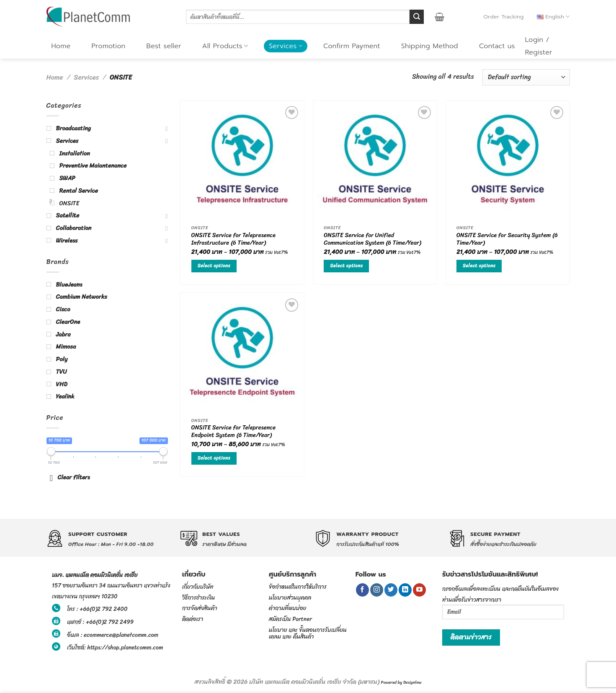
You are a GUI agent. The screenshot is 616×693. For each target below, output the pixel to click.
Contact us (497, 46)
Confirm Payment (352, 46)
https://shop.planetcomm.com (125, 647)
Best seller (164, 46)
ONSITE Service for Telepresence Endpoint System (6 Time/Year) (233, 432)
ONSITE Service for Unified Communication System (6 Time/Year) (372, 240)
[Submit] (417, 17)
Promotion (108, 46)
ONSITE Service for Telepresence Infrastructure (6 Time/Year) (233, 240)
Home (61, 46)
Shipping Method (430, 46)
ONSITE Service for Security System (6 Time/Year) (507, 240)
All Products (225, 46)
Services (286, 46)
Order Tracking (503, 17)
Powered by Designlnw (401, 683)
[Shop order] (526, 77)
